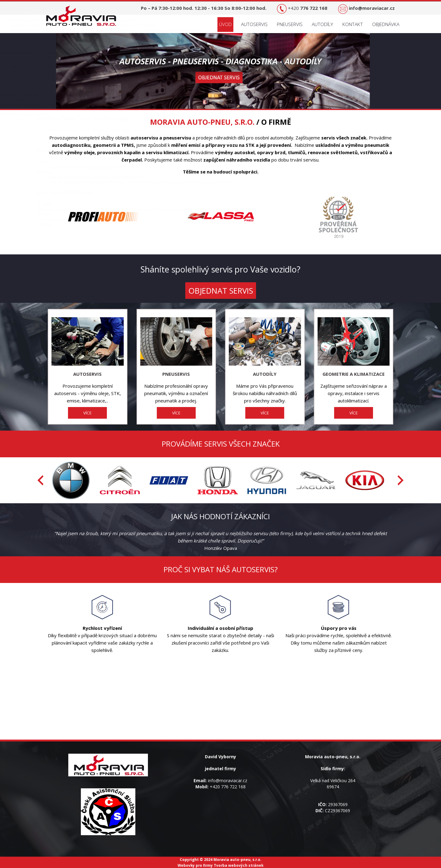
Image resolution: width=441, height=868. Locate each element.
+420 (308, 8)
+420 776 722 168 (228, 787)
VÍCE (87, 413)
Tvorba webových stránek (239, 865)
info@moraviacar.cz (228, 780)
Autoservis (254, 24)
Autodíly (322, 24)
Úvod (225, 24)
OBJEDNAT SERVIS (221, 291)
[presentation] (40, 480)
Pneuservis (290, 24)
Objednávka (386, 24)
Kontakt (353, 24)
